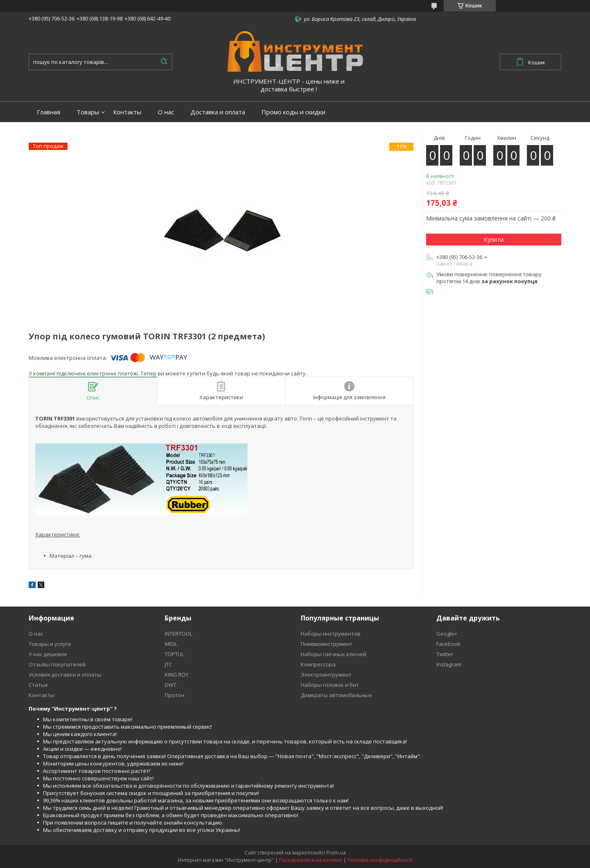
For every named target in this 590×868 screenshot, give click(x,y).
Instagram (449, 664)
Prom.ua (336, 853)
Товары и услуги (50, 644)
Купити (494, 240)
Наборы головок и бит (330, 685)
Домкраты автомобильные (336, 695)
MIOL (171, 644)
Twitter (445, 654)
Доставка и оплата (218, 112)
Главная (49, 112)
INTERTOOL (178, 634)
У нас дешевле (48, 654)
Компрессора (318, 664)
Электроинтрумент (326, 675)
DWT (170, 685)
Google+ (447, 634)
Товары (88, 112)
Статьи (38, 685)
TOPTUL (174, 654)
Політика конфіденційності (380, 860)
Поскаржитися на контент (311, 860)
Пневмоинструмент (327, 644)
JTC (168, 664)
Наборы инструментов (331, 634)
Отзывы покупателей (57, 664)
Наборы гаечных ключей (334, 654)
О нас (166, 112)
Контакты (127, 112)
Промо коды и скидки (293, 112)
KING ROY (177, 675)
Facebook (448, 644)
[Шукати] (164, 62)
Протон (175, 695)
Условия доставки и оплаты (65, 675)
